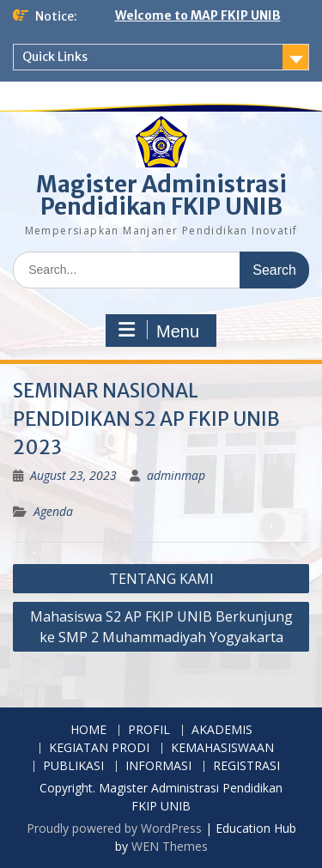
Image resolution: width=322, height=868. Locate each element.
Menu (159, 331)
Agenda (53, 511)
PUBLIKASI (73, 766)
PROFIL (149, 730)
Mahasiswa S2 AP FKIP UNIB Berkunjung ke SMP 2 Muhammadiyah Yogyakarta (161, 627)
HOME (88, 730)
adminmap (176, 475)
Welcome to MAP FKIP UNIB (198, 15)
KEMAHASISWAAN (222, 748)
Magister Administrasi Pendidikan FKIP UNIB (161, 195)
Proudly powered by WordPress (114, 828)
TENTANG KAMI (161, 579)
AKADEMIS (222, 730)
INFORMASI (158, 766)
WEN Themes (170, 846)
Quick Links (55, 57)
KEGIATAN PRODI (99, 748)
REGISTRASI (246, 766)
